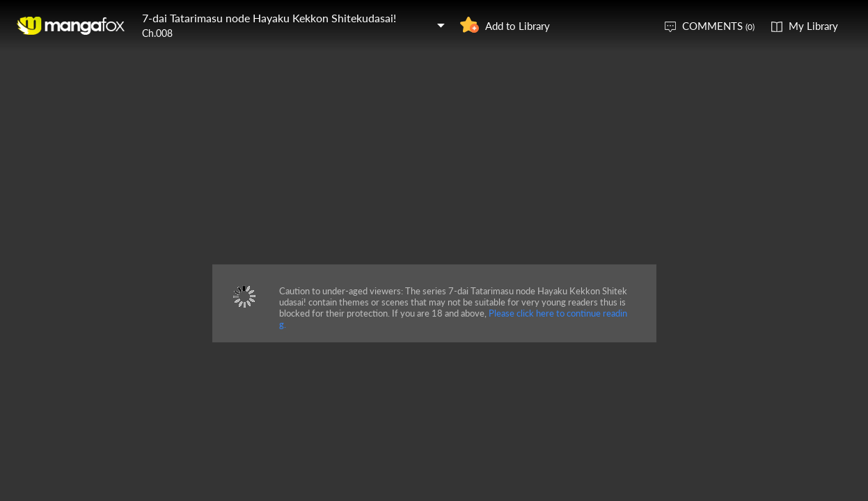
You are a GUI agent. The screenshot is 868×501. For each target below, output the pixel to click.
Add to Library (518, 26)
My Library (813, 26)
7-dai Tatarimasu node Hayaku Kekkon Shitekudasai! (269, 18)
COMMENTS (718, 26)
